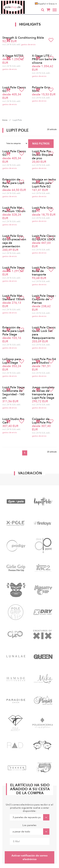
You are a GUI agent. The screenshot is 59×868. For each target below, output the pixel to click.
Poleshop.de (20, 2)
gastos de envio (28, 45)
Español (41, 4)
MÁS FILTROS (41, 144)
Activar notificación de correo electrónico (29, 857)
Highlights (30, 24)
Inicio (5, 120)
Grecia (53, 4)
